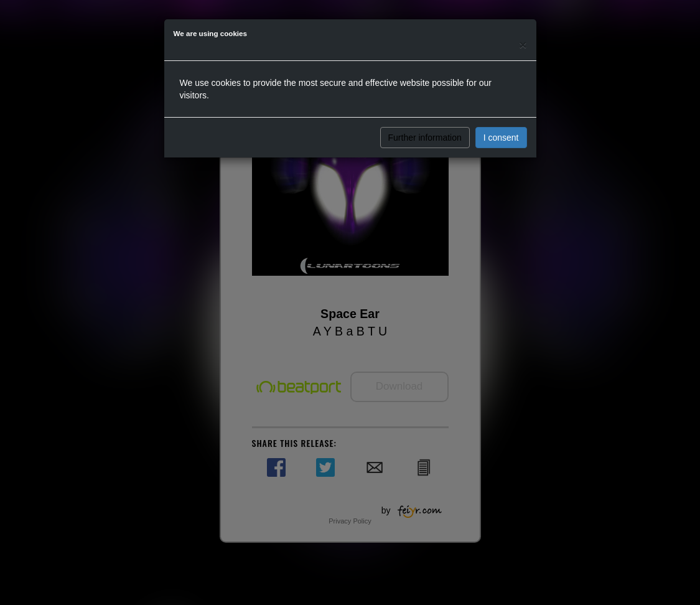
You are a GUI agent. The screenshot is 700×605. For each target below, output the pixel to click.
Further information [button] (425, 138)
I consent (501, 138)
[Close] (523, 45)
